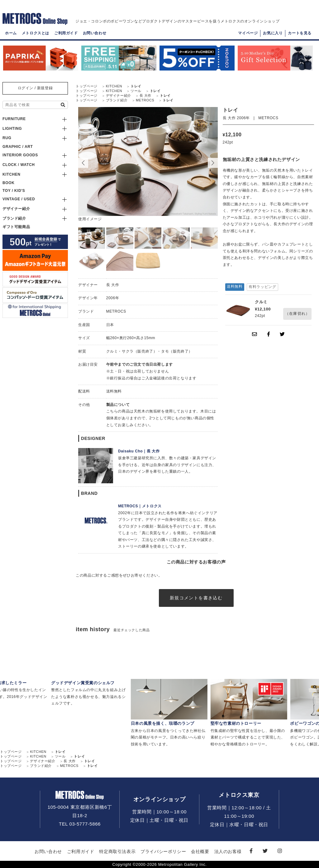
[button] (213, 163)
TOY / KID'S (14, 191)
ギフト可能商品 (16, 227)
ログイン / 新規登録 (35, 88)
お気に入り (273, 33)
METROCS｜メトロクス (140, 506)
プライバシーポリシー (163, 851)
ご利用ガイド (66, 33)
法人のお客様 (228, 851)
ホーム (11, 33)
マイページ (248, 33)
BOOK (8, 183)
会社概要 (200, 851)
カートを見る (300, 33)
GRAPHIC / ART (18, 147)
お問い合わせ (95, 33)
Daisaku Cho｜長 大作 (139, 451)
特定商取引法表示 (117, 851)
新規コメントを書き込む (196, 598)
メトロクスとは (36, 33)
